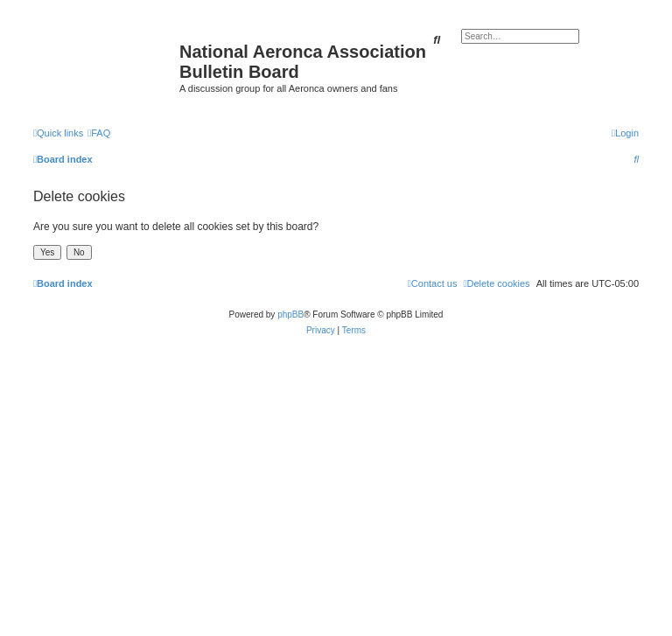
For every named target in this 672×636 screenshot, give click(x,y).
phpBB (290, 315)
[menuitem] (99, 133)
